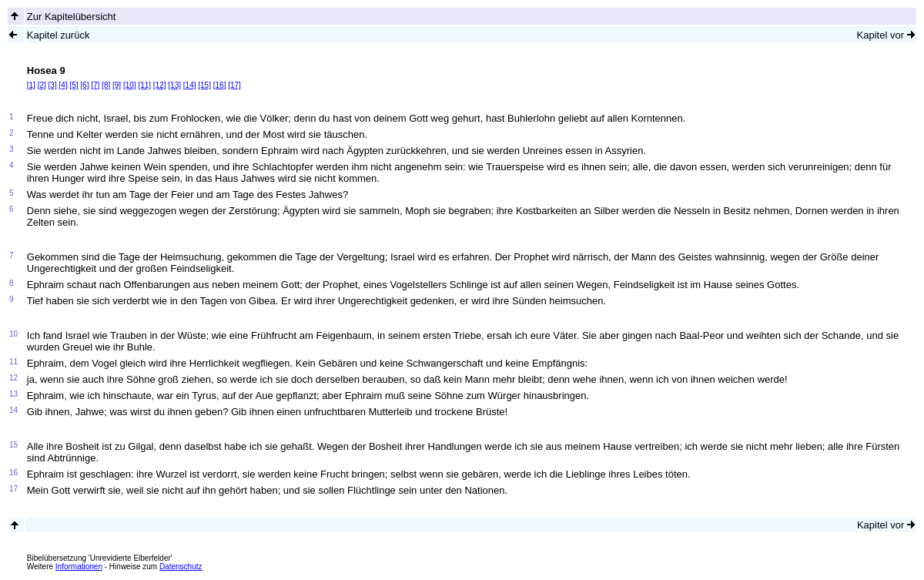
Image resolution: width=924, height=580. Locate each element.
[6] (84, 85)
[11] (144, 85)
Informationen (79, 567)
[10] (130, 85)
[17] (234, 85)
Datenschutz (181, 567)
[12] (160, 85)
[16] (220, 85)
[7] (95, 85)
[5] (74, 85)
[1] (31, 85)
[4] (63, 85)
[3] (53, 85)
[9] (117, 85)
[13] (174, 85)
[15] (204, 85)
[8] (106, 85)
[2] (42, 85)
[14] (190, 85)
